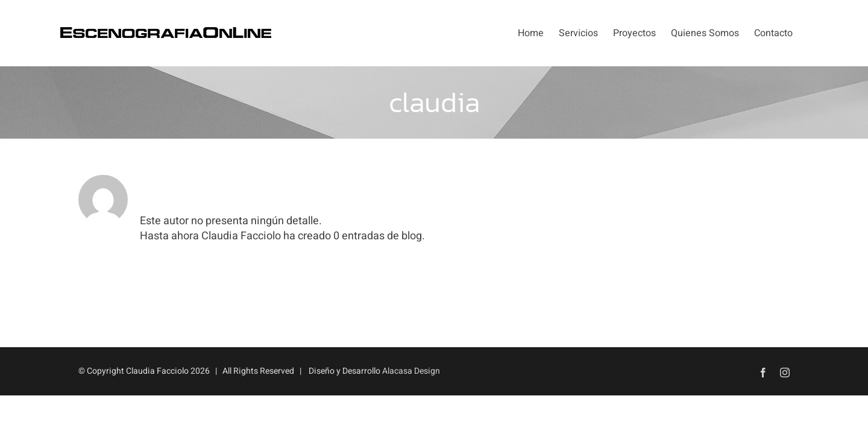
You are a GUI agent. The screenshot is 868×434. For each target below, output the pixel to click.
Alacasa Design (411, 371)
